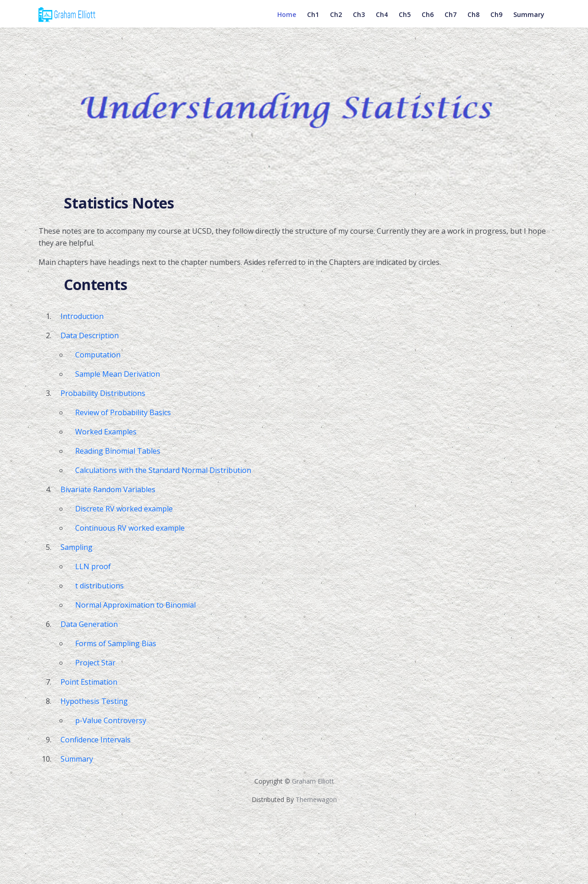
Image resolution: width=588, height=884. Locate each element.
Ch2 (336, 22)
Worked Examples (106, 432)
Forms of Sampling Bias (116, 643)
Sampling (77, 547)
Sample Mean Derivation (118, 374)
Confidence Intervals (96, 740)
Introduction (82, 316)
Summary (529, 22)
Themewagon (316, 799)
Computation (98, 355)
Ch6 (428, 22)
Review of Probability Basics (123, 412)
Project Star (95, 663)
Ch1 (313, 22)
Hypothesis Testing (94, 701)
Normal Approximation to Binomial (135, 605)
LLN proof (93, 566)
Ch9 (496, 22)
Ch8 (473, 22)
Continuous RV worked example (130, 528)
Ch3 (359, 22)
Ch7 (451, 22)
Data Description (90, 335)
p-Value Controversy (111, 720)
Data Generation (89, 624)
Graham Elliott (313, 781)
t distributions (99, 586)
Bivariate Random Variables (108, 489)
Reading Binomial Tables (118, 451)
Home (287, 22)
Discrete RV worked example (124, 509)
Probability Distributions (103, 393)
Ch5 (405, 22)
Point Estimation (89, 682)
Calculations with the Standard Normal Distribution (163, 470)
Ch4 (382, 22)
